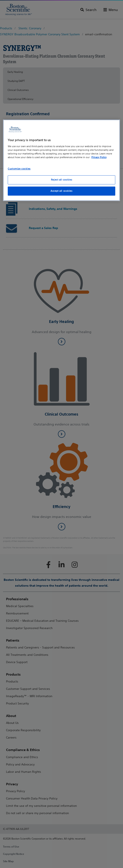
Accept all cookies (61, 191)
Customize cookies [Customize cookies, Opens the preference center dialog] (19, 169)
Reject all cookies (61, 180)
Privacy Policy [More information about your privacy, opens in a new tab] (99, 157)
